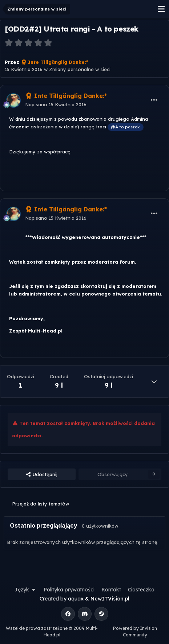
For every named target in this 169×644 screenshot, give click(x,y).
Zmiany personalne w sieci (80, 69)
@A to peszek (125, 127)
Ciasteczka (141, 590)
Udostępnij (41, 474)
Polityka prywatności (69, 590)
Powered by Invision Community (135, 631)
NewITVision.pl (110, 599)
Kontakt (111, 590)
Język (26, 590)
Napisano (56, 104)
